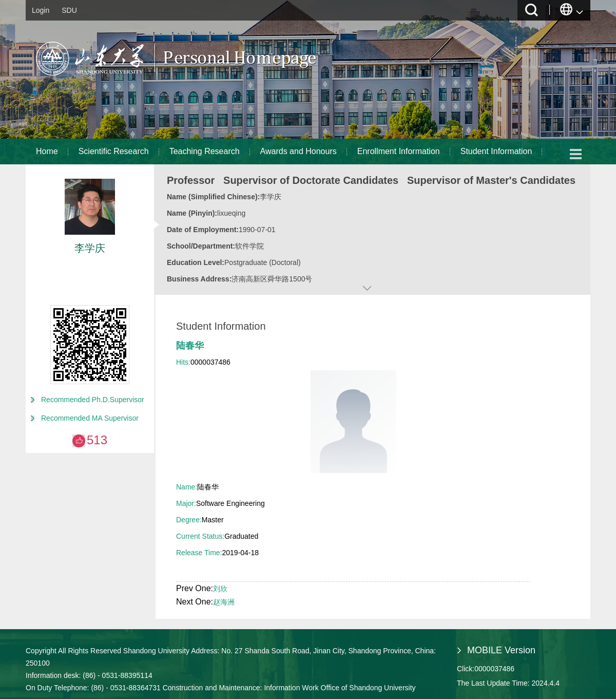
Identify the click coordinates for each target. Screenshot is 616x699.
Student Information (496, 151)
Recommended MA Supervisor (90, 418)
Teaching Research (205, 151)
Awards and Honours (299, 151)
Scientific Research (114, 151)
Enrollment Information (399, 151)
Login (41, 10)
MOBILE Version (501, 650)
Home (47, 151)
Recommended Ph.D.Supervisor (93, 400)
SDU (69, 10)
